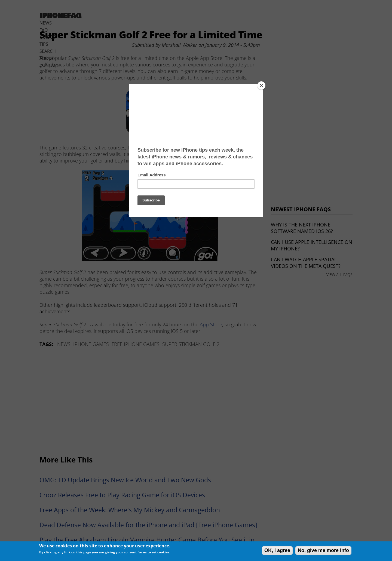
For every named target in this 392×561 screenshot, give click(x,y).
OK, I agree (277, 550)
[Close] (261, 85)
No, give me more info (323, 550)
